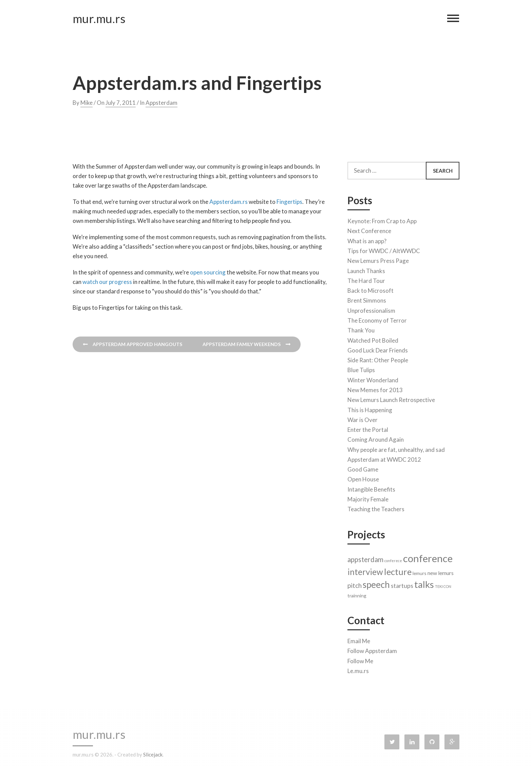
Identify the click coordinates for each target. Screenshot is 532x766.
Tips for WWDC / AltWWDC (384, 249)
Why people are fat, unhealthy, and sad (396, 448)
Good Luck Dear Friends (378, 349)
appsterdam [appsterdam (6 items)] (365, 558)
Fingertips (289, 202)
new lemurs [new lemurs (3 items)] (441, 571)
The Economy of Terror (377, 319)
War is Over (363, 418)
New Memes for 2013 (375, 388)
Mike (87, 103)
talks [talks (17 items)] (424, 583)
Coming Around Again (376, 438)
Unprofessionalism (371, 309)
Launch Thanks (366, 269)
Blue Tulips (361, 368)
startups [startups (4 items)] (402, 584)
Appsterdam (161, 103)
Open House (363, 477)
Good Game (363, 468)
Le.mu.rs (358, 669)
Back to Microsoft (370, 289)
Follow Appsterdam (372, 649)
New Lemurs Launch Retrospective (391, 398)
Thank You (361, 329)
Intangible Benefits (371, 488)
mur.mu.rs (99, 20)
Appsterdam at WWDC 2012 (384, 458)
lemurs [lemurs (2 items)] (420, 571)
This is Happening (370, 408)
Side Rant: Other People (378, 358)
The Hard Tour (366, 279)
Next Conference (369, 229)
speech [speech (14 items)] (376, 583)
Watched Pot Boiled (373, 339)
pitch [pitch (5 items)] (355, 584)
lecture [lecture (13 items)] (398, 570)
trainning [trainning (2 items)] (357, 594)
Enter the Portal (368, 428)
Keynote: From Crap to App (382, 219)
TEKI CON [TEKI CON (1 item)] (443, 585)
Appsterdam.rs (229, 202)
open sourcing (208, 272)
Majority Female (368, 497)
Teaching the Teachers (376, 507)
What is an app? (367, 239)
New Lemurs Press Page (378, 259)
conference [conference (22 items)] (428, 557)
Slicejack (153, 754)
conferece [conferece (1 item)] (393, 559)
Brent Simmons (367, 299)
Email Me (359, 639)
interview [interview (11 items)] (365, 570)
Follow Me (360, 659)
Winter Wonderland (373, 378)
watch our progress (107, 282)
